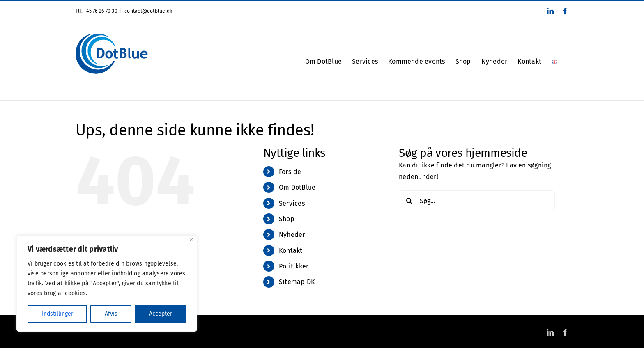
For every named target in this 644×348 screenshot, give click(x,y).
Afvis (111, 314)
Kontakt (291, 251)
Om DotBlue (297, 187)
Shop (287, 219)
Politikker (294, 266)
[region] (107, 284)
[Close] (192, 239)
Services (292, 203)
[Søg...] (477, 201)
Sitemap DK (297, 282)
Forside (290, 172)
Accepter (161, 314)
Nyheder (292, 235)
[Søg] (409, 201)
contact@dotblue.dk (148, 11)
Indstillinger (57, 314)
